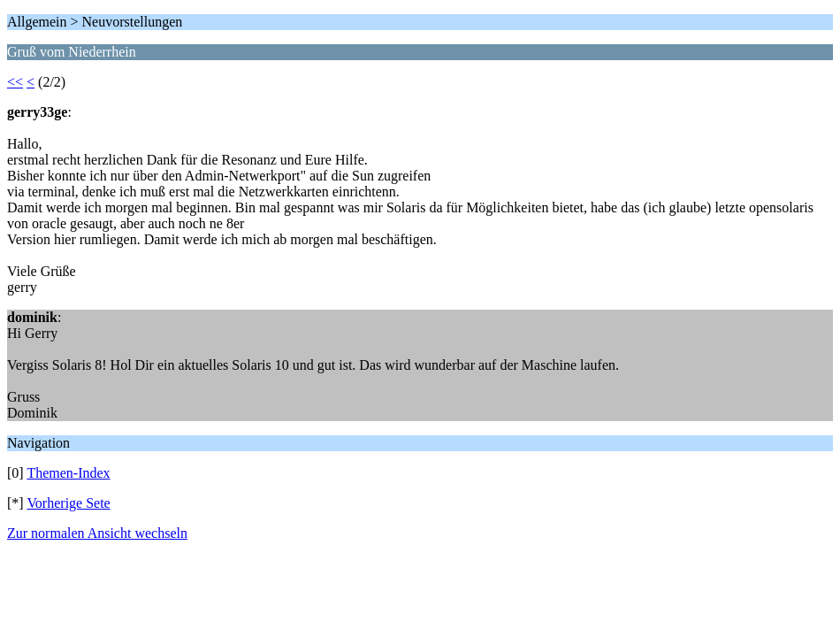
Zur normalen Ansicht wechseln (97, 533)
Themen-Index (68, 473)
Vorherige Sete (68, 503)
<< (15, 82)
